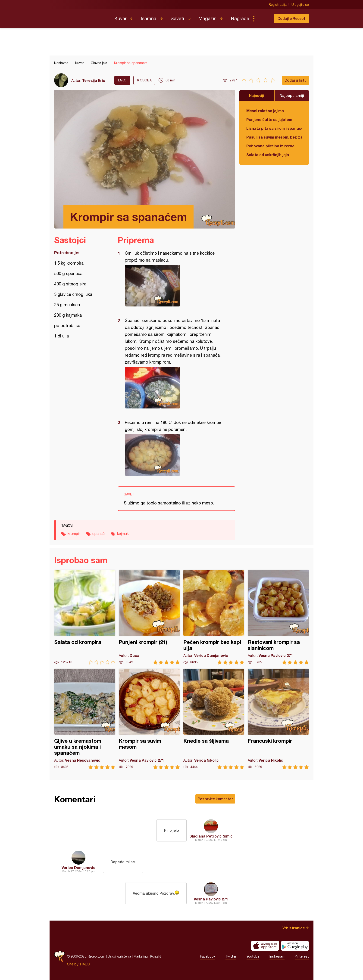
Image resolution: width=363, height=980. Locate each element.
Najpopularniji (292, 95)
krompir (74, 534)
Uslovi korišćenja (119, 956)
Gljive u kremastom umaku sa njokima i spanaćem (85, 719)
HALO (85, 964)
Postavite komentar (215, 799)
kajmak (123, 534)
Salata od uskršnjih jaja (268, 155)
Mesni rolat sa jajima (265, 111)
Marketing (141, 956)
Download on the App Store (265, 946)
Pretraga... (263, 19)
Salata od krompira (85, 617)
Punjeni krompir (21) (149, 617)
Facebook (208, 956)
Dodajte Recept (291, 18)
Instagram (277, 956)
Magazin (207, 18)
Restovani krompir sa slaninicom (278, 617)
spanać (99, 534)
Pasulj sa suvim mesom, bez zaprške (274, 137)
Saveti (177, 18)
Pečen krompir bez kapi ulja (214, 617)
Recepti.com (81, 17)
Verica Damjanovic (78, 867)
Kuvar (120, 18)
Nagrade (240, 18)
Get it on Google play (295, 946)
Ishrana (149, 18)
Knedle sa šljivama (214, 719)
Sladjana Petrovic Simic (211, 836)
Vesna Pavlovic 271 (211, 899)
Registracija (278, 5)
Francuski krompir (278, 719)
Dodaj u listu (296, 80)
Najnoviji (257, 95)
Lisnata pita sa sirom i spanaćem (274, 128)
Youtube (253, 956)
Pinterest (302, 956)
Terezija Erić (94, 80)
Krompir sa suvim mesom (149, 719)
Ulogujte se (300, 5)
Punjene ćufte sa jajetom (269, 119)
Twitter (231, 956)
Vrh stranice (294, 928)
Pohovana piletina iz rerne (270, 146)
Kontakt (156, 956)
